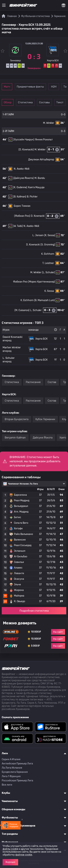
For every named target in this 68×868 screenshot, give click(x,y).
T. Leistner (48, 263)
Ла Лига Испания (12, 768)
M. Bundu (40, 178)
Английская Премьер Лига (17, 764)
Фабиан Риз (20, 282)
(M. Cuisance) (22, 310)
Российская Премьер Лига (17, 781)
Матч (7, 87)
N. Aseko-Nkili (22, 169)
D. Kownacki (38, 216)
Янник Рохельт (44, 140)
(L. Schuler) (48, 272)
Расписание (33, 382)
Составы (44, 102)
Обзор (8, 102)
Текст (60, 102)
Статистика (25, 102)
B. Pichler (32, 197)
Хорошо (10, 862)
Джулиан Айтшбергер (41, 160)
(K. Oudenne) (20, 187)
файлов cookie (24, 855)
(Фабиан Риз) (22, 216)
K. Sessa (49, 291)
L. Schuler (36, 310)
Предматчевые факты (30, 87)
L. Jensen (38, 235)
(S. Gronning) (48, 245)
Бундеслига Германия (15, 772)
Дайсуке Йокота (43, 438)
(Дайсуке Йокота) (23, 178)
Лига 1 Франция (11, 776)
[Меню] (4, 5)
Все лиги (7, 785)
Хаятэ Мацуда (36, 187)
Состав (52, 382)
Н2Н (54, 87)
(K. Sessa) (50, 235)
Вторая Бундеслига (17, 419)
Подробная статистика (34, 611)
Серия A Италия (11, 759)
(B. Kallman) (20, 197)
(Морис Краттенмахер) (41, 282)
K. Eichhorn (48, 254)
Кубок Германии (45, 419)
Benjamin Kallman (15, 438)
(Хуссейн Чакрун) (24, 140)
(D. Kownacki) (26, 150)
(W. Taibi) (18, 226)
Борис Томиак (22, 206)
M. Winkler (49, 123)
